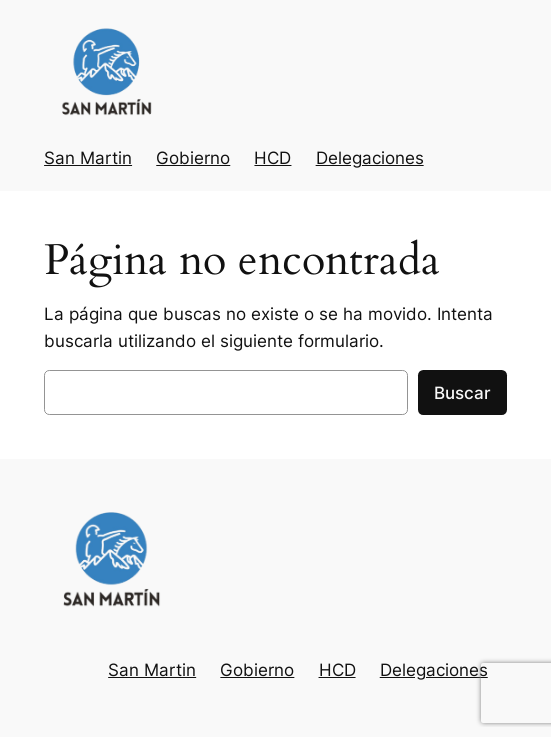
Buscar (462, 393)
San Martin (88, 158)
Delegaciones (370, 158)
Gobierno (193, 158)
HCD (272, 158)
